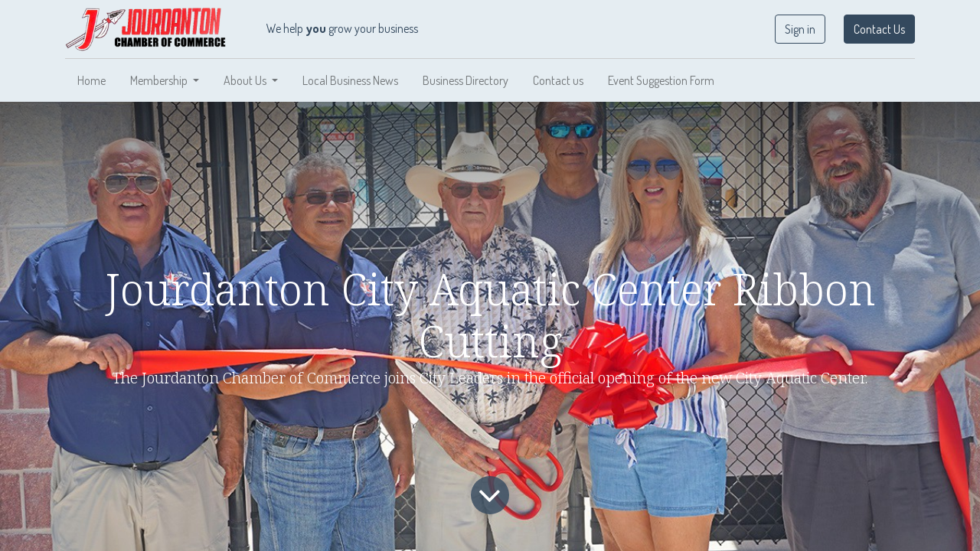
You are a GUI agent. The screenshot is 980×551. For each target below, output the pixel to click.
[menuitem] (91, 80)
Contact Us (879, 29)
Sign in (800, 29)
